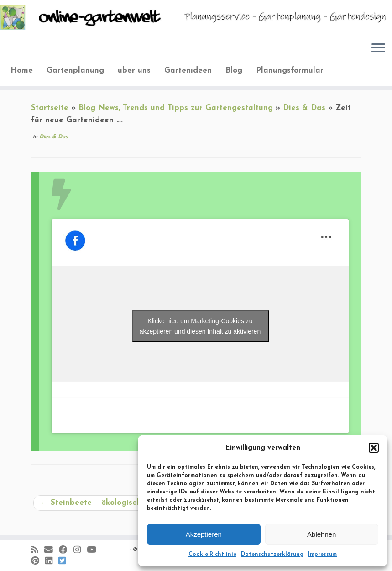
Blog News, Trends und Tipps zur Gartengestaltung (176, 108)
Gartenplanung (75, 71)
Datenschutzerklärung (272, 555)
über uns (134, 71)
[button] (374, 448)
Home (22, 71)
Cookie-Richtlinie (212, 555)
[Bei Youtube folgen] (94, 550)
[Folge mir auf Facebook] (66, 550)
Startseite (50, 108)
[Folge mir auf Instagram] (80, 550)
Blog (234, 71)
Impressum (322, 555)
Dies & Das (304, 108)
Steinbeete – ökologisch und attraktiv (117, 503)
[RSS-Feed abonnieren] (38, 550)
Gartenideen (188, 71)
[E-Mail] (52, 550)
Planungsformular (290, 71)
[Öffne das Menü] (378, 49)
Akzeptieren (204, 534)
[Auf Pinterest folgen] (38, 561)
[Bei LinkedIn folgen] (52, 561)
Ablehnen (321, 534)
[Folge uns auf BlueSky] (65, 561)
